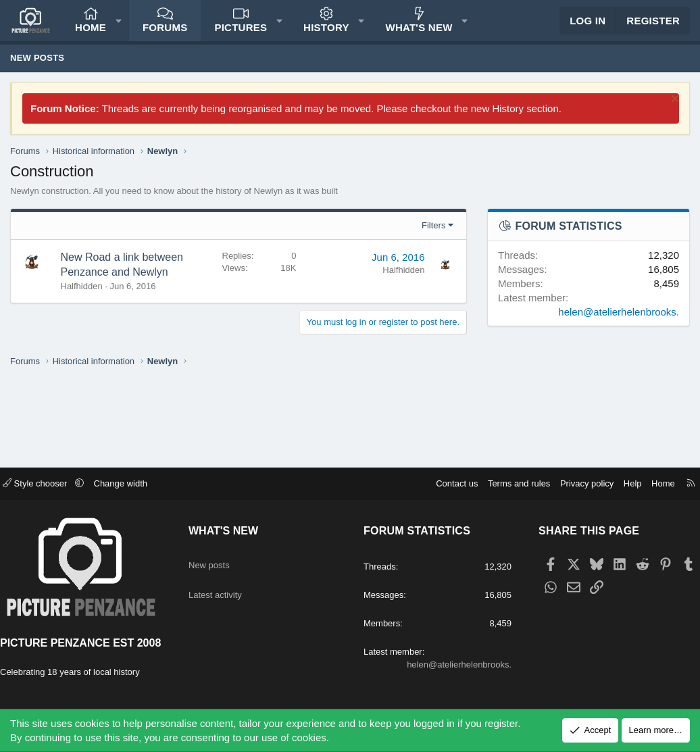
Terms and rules (505, 461)
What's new (419, 34)
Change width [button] (134, 461)
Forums (165, 34)
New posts (37, 71)
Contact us (443, 461)
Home (91, 34)
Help (619, 461)
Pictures (241, 34)
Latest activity (226, 564)
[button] (119, 27)
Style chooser (50, 461)
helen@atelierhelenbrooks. (619, 325)
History (326, 34)
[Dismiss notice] (673, 114)
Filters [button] (433, 239)
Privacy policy (573, 461)
